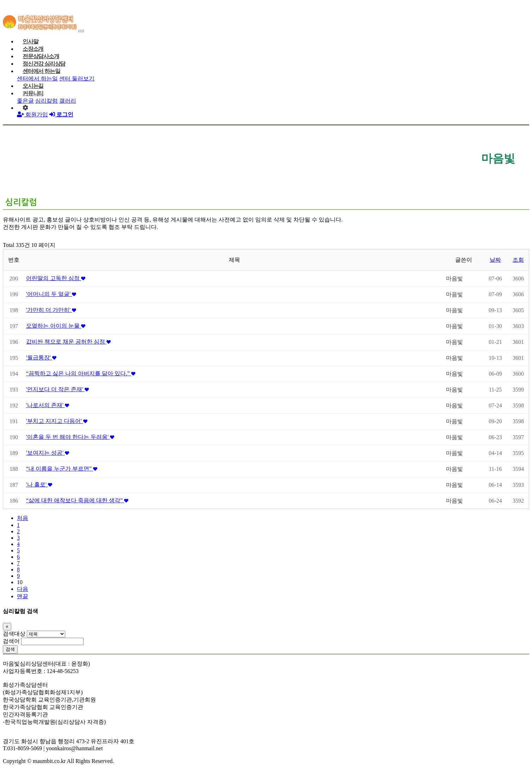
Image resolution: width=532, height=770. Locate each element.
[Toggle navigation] (81, 31)
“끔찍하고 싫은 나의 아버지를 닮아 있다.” (81, 373)
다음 (23, 589)
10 (20, 582)
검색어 (11, 641)
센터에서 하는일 (41, 71)
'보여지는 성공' (48, 453)
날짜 (495, 260)
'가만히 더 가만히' (51, 310)
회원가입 (32, 114)
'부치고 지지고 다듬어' (57, 421)
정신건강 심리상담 (44, 64)
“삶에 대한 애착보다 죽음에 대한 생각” (77, 500)
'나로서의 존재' (48, 405)
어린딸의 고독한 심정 (56, 278)
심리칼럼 (47, 101)
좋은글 (25, 101)
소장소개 (33, 49)
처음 (23, 518)
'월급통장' (41, 357)
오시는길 (33, 86)
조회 (518, 260)
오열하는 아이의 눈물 (56, 326)
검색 (10, 649)
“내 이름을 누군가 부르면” (62, 469)
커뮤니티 (33, 93)
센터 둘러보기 (77, 78)
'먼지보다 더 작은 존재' (57, 389)
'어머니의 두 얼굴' (51, 294)
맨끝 (23, 596)
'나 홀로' (39, 484)
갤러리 (68, 101)
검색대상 (14, 634)
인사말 (30, 41)
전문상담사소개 (41, 56)
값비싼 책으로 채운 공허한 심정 (68, 342)
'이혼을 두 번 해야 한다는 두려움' (70, 437)
